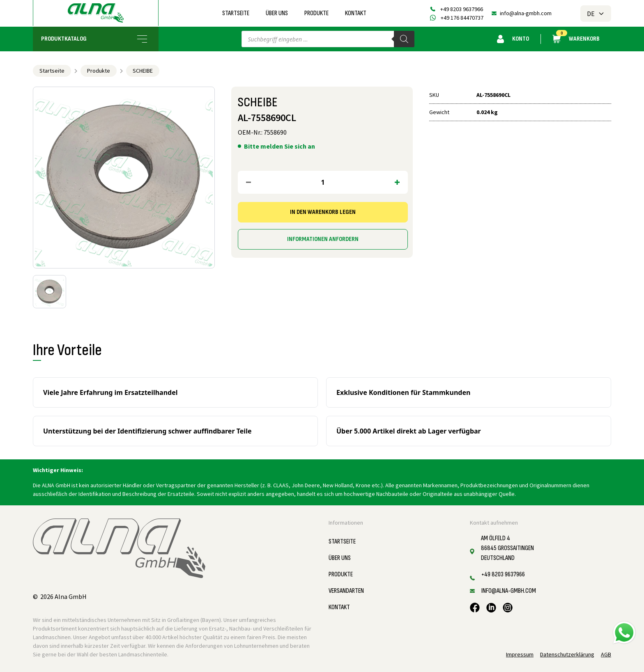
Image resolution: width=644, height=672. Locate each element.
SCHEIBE (143, 71)
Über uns (277, 13)
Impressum (520, 654)
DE (596, 14)
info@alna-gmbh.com (526, 13)
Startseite (236, 13)
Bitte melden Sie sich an (279, 146)
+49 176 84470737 (462, 18)
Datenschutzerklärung (567, 654)
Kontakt (356, 13)
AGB (606, 654)
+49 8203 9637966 (462, 9)
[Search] (404, 39)
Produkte (316, 13)
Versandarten (346, 591)
